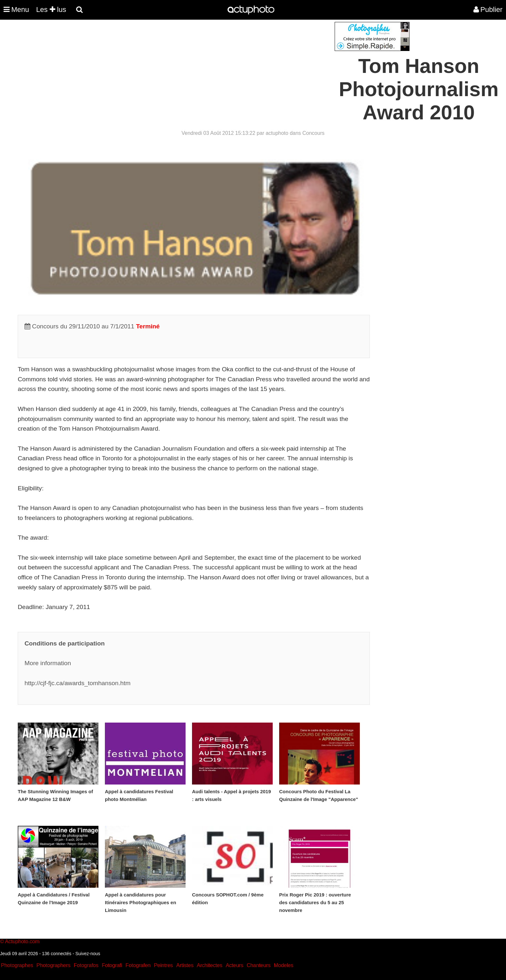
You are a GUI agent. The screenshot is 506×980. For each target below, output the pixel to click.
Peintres (163, 965)
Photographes (17, 965)
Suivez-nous (88, 954)
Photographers (53, 965)
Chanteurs (258, 965)
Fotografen (138, 965)
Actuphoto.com (22, 941)
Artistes (185, 965)
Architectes (210, 965)
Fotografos (86, 965)
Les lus (51, 10)
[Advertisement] (214, 67)
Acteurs (234, 965)
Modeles (283, 965)
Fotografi (112, 965)
